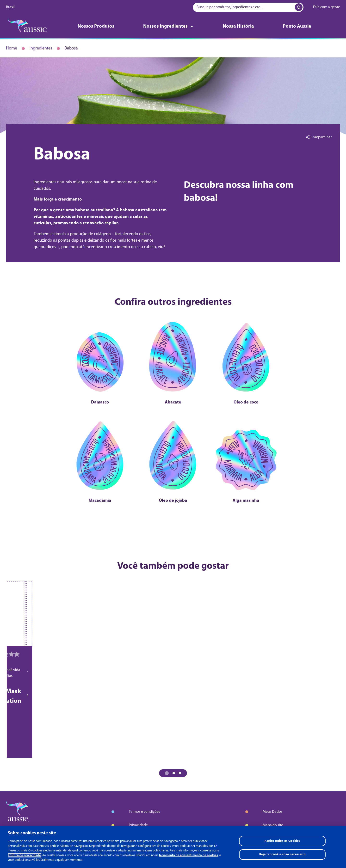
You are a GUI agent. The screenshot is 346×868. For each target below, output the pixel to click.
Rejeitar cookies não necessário (282, 855)
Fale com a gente (327, 7)
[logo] (27, 27)
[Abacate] (173, 353)
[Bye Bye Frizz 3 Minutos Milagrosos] (173, 606)
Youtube (54, 827)
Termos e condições (144, 751)
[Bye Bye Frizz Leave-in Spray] (240, 606)
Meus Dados (272, 751)
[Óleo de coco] (218, 353)
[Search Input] (298, 7)
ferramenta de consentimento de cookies (188, 856)
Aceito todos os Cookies (282, 842)
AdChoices (137, 799)
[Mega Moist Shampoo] (306, 606)
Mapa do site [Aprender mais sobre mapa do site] (273, 764)
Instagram (35, 827)
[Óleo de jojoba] (173, 427)
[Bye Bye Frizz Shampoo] (40, 606)
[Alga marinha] (218, 427)
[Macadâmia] (128, 427)
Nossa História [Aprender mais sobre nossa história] (238, 26)
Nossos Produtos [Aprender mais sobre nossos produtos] (96, 26)
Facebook (15, 827)
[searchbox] (248, 7)
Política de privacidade (24, 856)
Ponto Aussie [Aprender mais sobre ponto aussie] (297, 26)
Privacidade (138, 764)
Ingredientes (41, 48)
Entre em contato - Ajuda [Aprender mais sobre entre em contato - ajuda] (282, 778)
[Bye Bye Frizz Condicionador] (107, 606)
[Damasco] (128, 353)
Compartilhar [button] (321, 137)
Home (12, 48)
